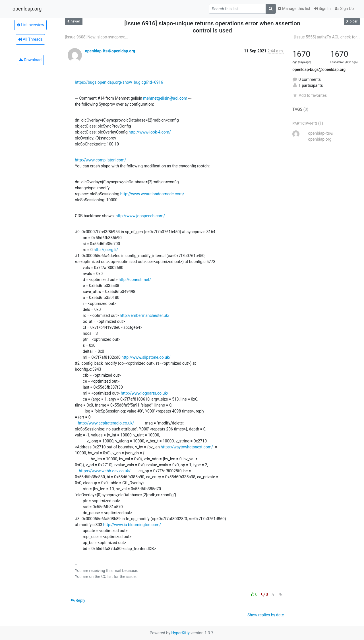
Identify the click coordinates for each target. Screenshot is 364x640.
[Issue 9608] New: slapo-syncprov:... (97, 37)
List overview (30, 25)
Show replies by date (266, 615)
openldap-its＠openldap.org (110, 51)
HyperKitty (180, 633)
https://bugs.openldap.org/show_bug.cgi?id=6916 (119, 82)
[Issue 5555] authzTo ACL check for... (327, 37)
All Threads (30, 39)
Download (30, 60)
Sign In (322, 9)
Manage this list (294, 9)
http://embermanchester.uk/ (145, 315)
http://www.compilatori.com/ (100, 160)
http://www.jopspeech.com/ (140, 216)
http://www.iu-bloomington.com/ (132, 525)
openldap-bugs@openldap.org (319, 69)
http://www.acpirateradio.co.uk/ (106, 423)
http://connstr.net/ (135, 280)
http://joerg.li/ (106, 250)
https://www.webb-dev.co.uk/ (105, 471)
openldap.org (27, 9)
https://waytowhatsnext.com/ (187, 447)
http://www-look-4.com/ (150, 132)
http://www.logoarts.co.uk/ (145, 393)
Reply (78, 600)
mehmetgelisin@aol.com (165, 98)
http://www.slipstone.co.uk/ (146, 357)
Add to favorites (310, 95)
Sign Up (344, 9)
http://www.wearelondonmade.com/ (152, 194)
